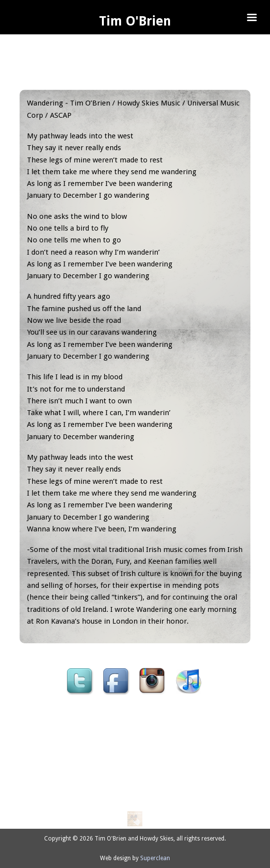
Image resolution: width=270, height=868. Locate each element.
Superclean (155, 858)
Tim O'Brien (135, 21)
